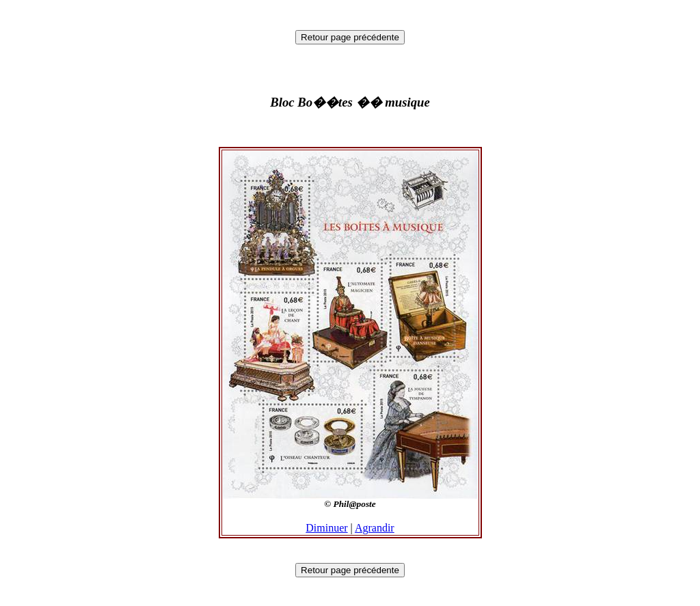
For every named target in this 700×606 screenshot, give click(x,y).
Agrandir (375, 528)
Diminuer (326, 528)
